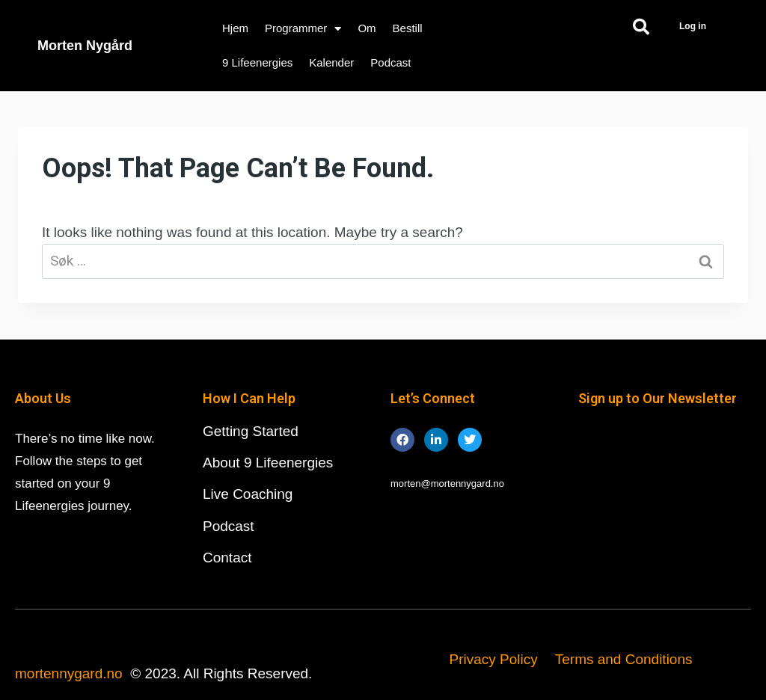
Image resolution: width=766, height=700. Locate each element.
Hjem (235, 28)
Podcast (390, 62)
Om (367, 28)
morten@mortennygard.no (447, 483)
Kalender (331, 62)
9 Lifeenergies (257, 62)
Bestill (408, 28)
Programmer (303, 29)
